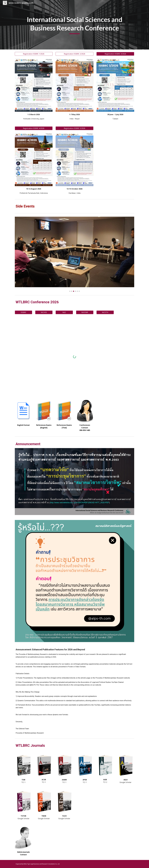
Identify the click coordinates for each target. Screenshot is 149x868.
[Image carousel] (74, 254)
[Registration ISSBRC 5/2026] (74, 128)
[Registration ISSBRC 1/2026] (34, 54)
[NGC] (64, 312)
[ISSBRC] (23, 312)
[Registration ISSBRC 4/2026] (34, 128)
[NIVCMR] (85, 312)
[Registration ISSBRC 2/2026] (74, 54)
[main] (74, 25)
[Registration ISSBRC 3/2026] (115, 54)
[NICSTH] (105, 312)
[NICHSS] (44, 312)
